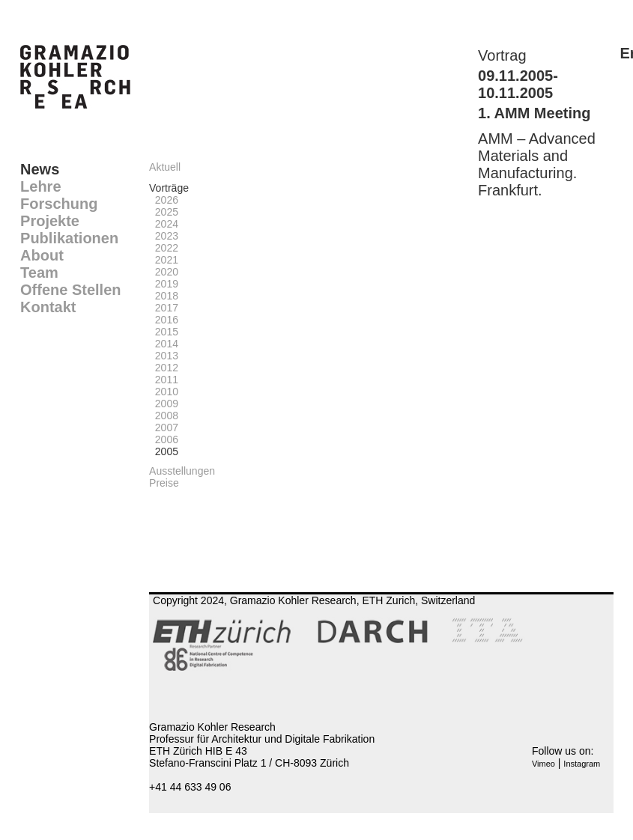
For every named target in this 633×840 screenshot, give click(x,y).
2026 (164, 200)
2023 (164, 236)
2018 (164, 296)
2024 (164, 224)
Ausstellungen (182, 471)
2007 (164, 427)
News (40, 169)
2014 (164, 344)
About (42, 255)
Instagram (582, 764)
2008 (164, 416)
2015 (164, 332)
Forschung (59, 204)
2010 (164, 392)
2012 (164, 368)
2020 (164, 272)
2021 (164, 260)
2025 (164, 212)
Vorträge (169, 188)
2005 (164, 451)
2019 (164, 284)
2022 (164, 248)
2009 (164, 404)
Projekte (50, 221)
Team (39, 273)
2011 (164, 380)
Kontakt (48, 307)
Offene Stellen (70, 290)
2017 (164, 308)
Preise (164, 483)
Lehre (40, 186)
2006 (164, 439)
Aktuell (165, 167)
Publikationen (69, 238)
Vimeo (543, 764)
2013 (164, 356)
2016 (164, 320)
